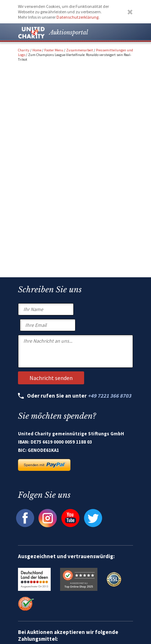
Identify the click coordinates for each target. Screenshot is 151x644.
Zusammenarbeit (80, 50)
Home (37, 50)
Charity (24, 50)
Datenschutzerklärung (77, 17)
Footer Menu (54, 50)
